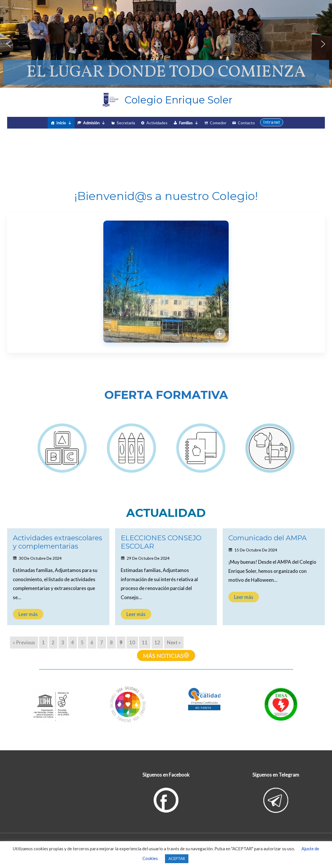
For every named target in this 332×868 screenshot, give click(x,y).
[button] (9, 44)
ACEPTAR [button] (177, 859)
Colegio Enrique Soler (178, 100)
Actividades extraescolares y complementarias (58, 542)
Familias (189, 123)
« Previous (24, 642)
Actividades (157, 123)
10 (132, 642)
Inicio (64, 123)
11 (145, 642)
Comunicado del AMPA (267, 538)
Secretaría (126, 123)
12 (157, 642)
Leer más (28, 614)
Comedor (218, 123)
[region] (166, 44)
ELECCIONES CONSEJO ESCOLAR (161, 542)
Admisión (94, 123)
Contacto (246, 123)
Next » (174, 642)
